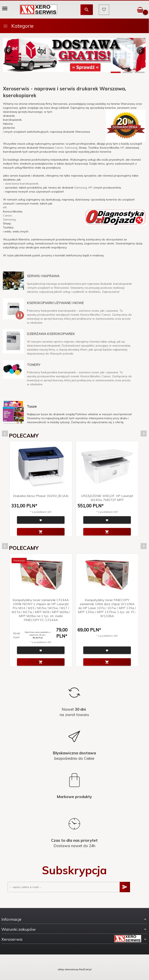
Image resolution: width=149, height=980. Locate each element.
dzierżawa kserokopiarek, (22, 184)
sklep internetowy (68, 969)
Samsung (71, 148)
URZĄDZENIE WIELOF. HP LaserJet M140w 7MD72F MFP (107, 498)
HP (122, 148)
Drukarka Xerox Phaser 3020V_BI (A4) (41, 496)
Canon (59, 148)
